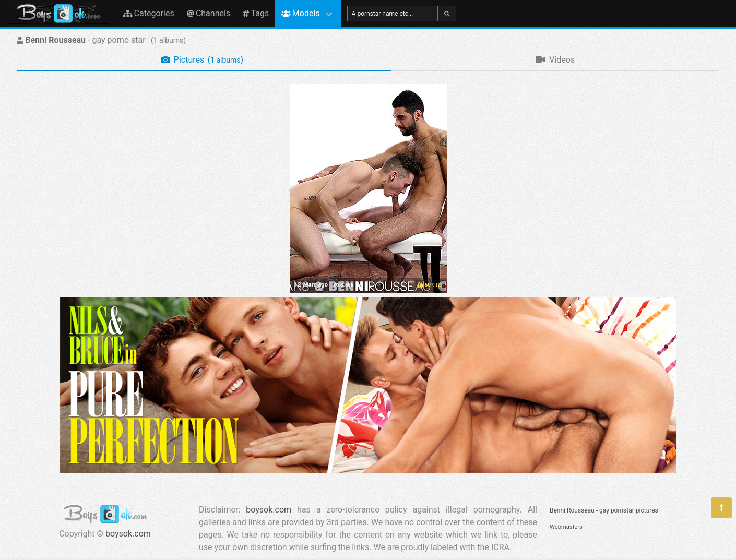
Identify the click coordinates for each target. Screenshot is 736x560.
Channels (209, 13)
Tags (256, 13)
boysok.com (128, 534)
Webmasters (566, 527)
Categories (149, 13)
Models (300, 13)
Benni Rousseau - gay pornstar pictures (604, 510)
